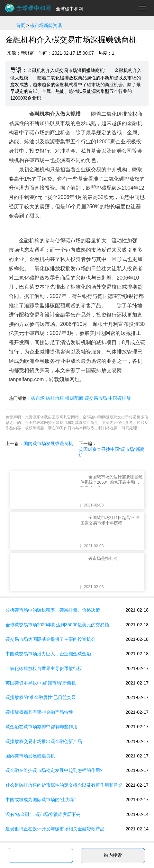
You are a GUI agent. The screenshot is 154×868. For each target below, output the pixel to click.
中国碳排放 (120, 398)
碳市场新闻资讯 (46, 25)
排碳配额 (74, 398)
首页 (21, 25)
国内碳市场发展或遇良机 (48, 443)
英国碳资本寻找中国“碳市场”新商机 (112, 452)
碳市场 (38, 398)
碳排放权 (55, 398)
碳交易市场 (96, 398)
